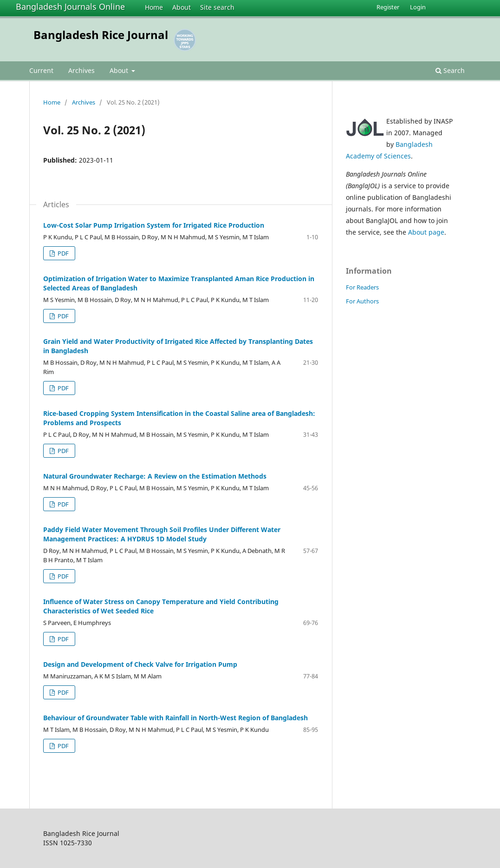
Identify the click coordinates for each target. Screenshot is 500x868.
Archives (81, 70)
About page (426, 232)
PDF (62, 253)
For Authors (362, 301)
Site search (217, 7)
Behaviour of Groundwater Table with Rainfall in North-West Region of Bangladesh (175, 718)
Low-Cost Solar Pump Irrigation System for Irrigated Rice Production (154, 225)
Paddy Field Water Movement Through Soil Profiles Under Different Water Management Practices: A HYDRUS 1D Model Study (162, 534)
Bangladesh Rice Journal (101, 35)
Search (450, 70)
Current (41, 70)
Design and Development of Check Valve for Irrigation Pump (140, 664)
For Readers (362, 287)
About (182, 7)
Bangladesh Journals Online (70, 7)
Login (418, 7)
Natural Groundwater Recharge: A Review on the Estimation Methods (155, 476)
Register (388, 7)
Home (154, 7)
